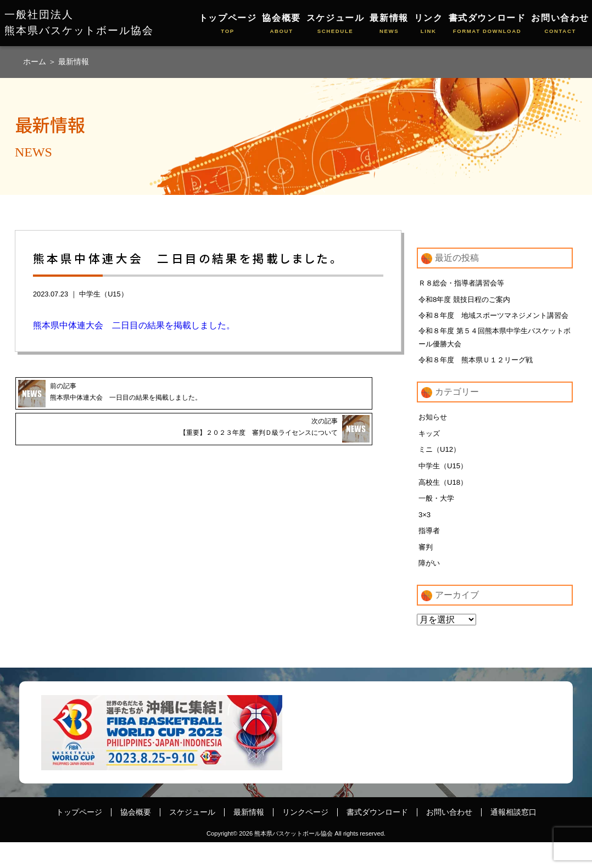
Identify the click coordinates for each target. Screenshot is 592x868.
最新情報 (389, 24)
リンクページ (305, 838)
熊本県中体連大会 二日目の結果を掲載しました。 (134, 325)
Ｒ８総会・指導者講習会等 (465, 283)
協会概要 (281, 24)
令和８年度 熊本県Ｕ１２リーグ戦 (480, 378)
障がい (430, 588)
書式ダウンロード (487, 24)
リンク (429, 24)
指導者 (430, 554)
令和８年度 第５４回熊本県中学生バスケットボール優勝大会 (493, 354)
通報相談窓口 (513, 838)
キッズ (430, 453)
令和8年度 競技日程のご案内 (468, 300)
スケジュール (336, 24)
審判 (426, 571)
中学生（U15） (103, 294)
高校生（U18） (445, 503)
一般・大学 (438, 520)
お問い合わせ (560, 24)
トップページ (228, 24)
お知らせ (434, 436)
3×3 (425, 537)
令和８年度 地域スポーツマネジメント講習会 (492, 323)
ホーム (36, 61)
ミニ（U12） (441, 470)
